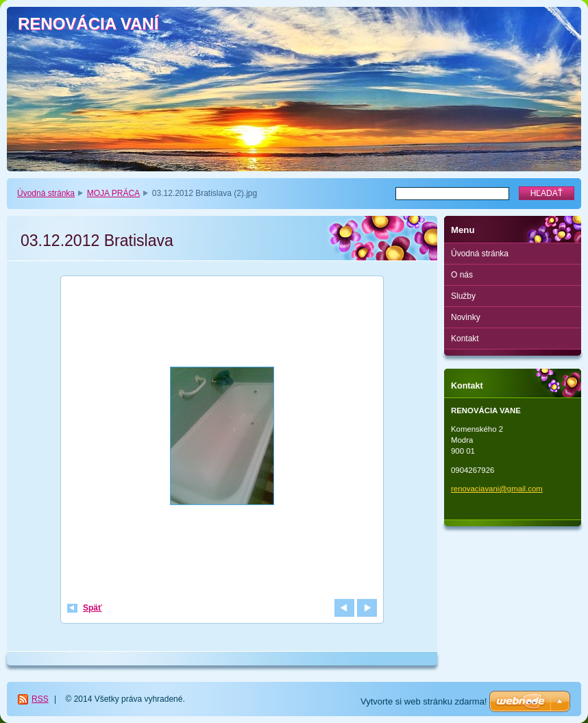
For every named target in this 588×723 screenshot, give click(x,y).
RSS (40, 699)
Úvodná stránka (46, 193)
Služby (463, 296)
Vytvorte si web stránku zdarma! (424, 701)
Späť (93, 608)
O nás (462, 275)
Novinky (466, 317)
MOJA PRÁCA (113, 193)
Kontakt (465, 339)
